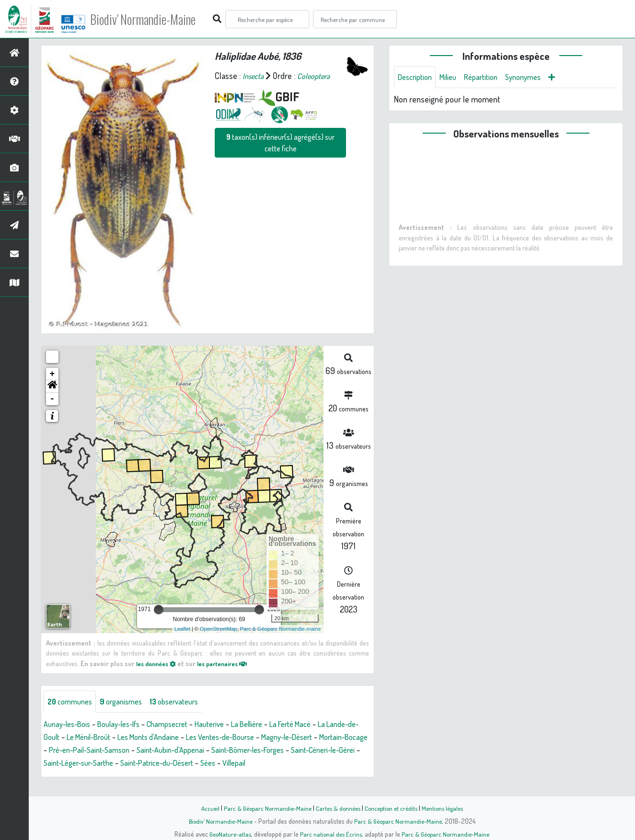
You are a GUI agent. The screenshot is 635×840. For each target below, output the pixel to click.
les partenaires (231, 663)
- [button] (52, 399)
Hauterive (228, 725)
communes (72, 702)
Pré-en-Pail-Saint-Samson (180, 751)
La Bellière (269, 725)
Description (417, 78)
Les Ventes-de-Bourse (277, 738)
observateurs (186, 702)
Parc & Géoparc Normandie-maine (281, 629)
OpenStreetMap (219, 629)
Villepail (57, 777)
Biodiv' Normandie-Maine (157, 19)
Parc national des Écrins (330, 834)
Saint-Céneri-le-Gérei (123, 764)
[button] (52, 386)
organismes (128, 702)
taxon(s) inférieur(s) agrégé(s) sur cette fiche (280, 143)
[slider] (159, 610)
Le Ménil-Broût (130, 738)
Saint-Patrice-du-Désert (293, 764)
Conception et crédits (393, 808)
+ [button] (52, 374)
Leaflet (182, 629)
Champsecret (182, 725)
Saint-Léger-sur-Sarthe (206, 764)
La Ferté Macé (318, 725)
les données (159, 663)
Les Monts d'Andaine (197, 738)
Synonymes (536, 78)
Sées (350, 764)
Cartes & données (337, 808)
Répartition (489, 78)
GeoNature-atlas (227, 834)
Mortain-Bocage (101, 751)
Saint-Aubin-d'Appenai (269, 751)
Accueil (203, 808)
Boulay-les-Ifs (127, 725)
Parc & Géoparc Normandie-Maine (263, 808)
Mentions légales (448, 808)
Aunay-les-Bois (70, 725)
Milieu (453, 78)
